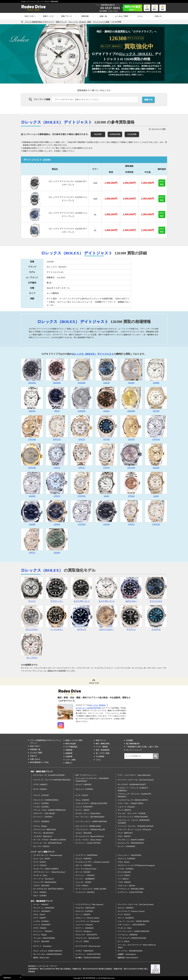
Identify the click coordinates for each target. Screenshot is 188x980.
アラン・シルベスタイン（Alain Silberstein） (135, 775)
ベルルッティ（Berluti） (127, 886)
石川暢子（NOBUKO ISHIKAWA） (89, 958)
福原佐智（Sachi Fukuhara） (128, 958)
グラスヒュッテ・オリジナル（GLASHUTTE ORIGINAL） (134, 795)
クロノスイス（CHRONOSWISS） (46, 800)
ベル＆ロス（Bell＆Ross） (43, 836)
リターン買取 (71, 760)
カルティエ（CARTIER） (85, 789)
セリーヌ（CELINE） (83, 872)
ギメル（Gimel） (40, 914)
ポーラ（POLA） (124, 941)
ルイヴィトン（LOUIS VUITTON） (89, 708)
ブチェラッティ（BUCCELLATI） (88, 938)
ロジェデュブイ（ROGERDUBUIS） (131, 843)
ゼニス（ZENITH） (125, 810)
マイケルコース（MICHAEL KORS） (131, 889)
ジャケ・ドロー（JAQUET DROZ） (131, 803)
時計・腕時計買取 (103, 744)
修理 (163, 7)
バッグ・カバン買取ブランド (43, 852)
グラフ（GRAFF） (40, 918)
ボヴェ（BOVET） (125, 836)
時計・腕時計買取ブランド (42, 772)
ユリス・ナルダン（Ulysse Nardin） (89, 840)
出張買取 (69, 756)
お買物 (147, 7)
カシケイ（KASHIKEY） (42, 911)
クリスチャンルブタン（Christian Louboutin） (93, 862)
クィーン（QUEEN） (83, 914)
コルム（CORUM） (83, 800)
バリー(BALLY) (123, 879)
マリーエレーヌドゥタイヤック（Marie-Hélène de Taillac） (137, 946)
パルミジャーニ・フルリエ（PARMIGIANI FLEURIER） (134, 822)
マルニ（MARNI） (40, 892)
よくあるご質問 (121, 16)
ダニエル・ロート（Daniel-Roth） (88, 813)
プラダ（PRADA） (125, 882)
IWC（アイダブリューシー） (86, 775)
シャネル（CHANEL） (42, 807)
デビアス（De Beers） (84, 931)
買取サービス (48, 16)
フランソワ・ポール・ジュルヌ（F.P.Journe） (135, 830)
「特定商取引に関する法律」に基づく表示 (142, 747)
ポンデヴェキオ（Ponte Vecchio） (88, 946)
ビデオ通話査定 (71, 747)
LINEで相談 (162, 183)
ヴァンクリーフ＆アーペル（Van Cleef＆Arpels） (136, 780)
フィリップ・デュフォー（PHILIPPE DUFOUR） (136, 826)
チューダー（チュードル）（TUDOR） (132, 813)
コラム (140, 16)
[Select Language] (12, 977)
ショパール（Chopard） (127, 807)
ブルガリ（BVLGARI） (84, 833)
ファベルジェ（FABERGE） (128, 935)
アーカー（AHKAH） (41, 904)
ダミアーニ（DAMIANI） (85, 928)
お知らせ (158, 16)
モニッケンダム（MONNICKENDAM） (48, 954)
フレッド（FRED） (83, 941)
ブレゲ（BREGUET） (126, 833)
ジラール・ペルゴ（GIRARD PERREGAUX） (50, 810)
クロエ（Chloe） (124, 862)
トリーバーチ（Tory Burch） (44, 879)
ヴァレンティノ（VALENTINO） (130, 855)
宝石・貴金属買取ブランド (42, 901)
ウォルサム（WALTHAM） (86, 908)
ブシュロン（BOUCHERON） (45, 938)
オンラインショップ (134, 750)
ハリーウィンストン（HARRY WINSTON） (92, 821)
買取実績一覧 (35, 749)
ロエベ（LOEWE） (40, 896)
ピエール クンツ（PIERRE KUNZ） (89, 826)
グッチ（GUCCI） (82, 795)
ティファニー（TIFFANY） (43, 817)
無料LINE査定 (71, 744)
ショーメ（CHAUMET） (85, 807)
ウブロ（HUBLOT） (41, 784)
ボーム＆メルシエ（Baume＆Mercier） (90, 836)
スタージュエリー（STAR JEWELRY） (132, 925)
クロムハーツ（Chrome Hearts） (88, 918)
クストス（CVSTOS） (42, 795)
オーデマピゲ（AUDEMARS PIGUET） (132, 784)
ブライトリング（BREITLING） (45, 830)
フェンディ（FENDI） (84, 882)
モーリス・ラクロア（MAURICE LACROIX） (50, 840)
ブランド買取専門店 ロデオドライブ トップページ (46, 742)
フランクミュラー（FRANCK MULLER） (91, 830)
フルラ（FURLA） (82, 886)
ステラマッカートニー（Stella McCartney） (50, 872)
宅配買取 (69, 750)
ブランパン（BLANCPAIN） (44, 833)
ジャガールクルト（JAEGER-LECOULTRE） (92, 803)
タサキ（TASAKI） (40, 928)
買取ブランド (67, 16)
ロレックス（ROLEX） (136, 54)
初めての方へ (30, 16)
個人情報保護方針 (133, 744)
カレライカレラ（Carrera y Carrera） (132, 911)
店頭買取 (69, 753)
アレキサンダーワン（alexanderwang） (48, 855)
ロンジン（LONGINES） (127, 846)
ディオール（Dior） (41, 875)
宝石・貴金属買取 (103, 750)
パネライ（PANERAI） (42, 821)
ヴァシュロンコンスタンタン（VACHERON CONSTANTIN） (92, 780)
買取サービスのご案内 (74, 740)
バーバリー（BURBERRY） (86, 879)
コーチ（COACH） (41, 865)
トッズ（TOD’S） (124, 875)
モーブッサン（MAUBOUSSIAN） (131, 951)
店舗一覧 (103, 16)
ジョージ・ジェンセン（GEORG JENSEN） (134, 921)
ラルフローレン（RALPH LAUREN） (132, 840)
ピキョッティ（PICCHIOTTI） (87, 935)
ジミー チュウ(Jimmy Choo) (86, 869)
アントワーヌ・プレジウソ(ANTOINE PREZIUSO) (52, 780)
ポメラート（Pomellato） (43, 946)
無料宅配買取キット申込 (39, 762)
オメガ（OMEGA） (41, 789)
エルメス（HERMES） (84, 784)
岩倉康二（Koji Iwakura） (127, 954)
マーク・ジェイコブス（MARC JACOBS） (91, 889)
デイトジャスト (78, 122)
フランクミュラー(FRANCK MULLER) (132, 938)
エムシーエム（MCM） (42, 859)
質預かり (69, 763)
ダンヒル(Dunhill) (124, 872)
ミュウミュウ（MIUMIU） (86, 892)
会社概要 (130, 740)
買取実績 (85, 16)
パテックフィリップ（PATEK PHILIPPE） (133, 817)
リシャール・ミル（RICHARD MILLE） (48, 843)
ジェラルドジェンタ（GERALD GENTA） (133, 800)
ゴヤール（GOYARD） (84, 865)
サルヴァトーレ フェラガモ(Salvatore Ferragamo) (136, 865)
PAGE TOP (94, 683)
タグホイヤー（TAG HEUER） (45, 813)
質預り (155, 7)
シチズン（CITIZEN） (42, 803)
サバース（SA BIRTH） (126, 918)
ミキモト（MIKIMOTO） (85, 951)
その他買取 (100, 756)
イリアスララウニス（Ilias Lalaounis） (90, 904)
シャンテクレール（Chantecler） (88, 921)
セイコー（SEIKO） (83, 810)
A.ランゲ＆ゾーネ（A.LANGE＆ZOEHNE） (50, 775)
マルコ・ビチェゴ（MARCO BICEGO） (48, 951)
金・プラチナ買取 (103, 753)
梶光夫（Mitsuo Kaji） (42, 958)
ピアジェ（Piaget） (41, 826)
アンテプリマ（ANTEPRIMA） (87, 855)
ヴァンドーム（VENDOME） (44, 908)
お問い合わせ (35, 759)
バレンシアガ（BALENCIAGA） (45, 882)
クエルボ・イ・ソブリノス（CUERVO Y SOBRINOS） (133, 789)
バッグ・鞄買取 (102, 747)
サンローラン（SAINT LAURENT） (46, 869)
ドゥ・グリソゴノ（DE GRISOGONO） (90, 817)
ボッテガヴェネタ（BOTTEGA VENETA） (49, 889)
